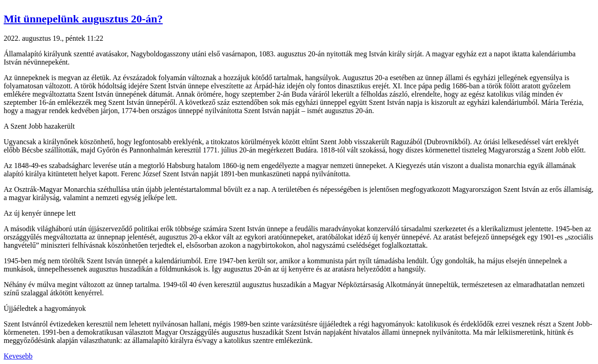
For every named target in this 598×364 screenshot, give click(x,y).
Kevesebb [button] (18, 356)
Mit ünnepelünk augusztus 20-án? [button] (83, 19)
